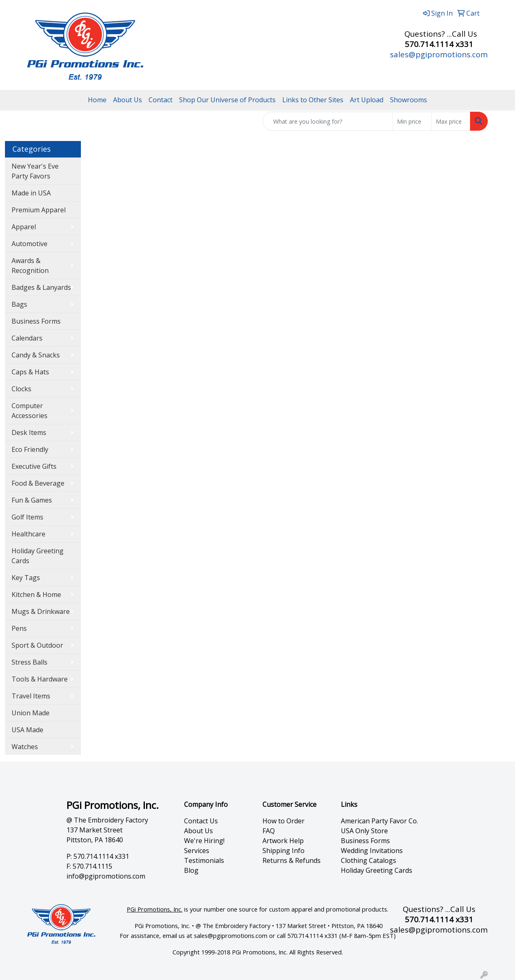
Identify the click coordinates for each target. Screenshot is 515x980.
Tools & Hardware (40, 679)
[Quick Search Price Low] (412, 121)
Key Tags (26, 578)
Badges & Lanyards (41, 287)
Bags (19, 304)
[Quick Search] (328, 121)
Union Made (31, 713)
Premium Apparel (39, 210)
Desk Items (29, 432)
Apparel (24, 227)
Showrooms (409, 100)
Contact (161, 100)
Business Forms (36, 321)
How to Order (283, 821)
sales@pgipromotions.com (439, 54)
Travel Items (31, 696)
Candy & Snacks (36, 355)
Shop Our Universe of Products (227, 100)
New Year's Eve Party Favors (35, 171)
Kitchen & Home (36, 595)
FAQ (269, 831)
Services (197, 851)
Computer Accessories (30, 411)
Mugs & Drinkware (41, 611)
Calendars (27, 338)
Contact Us (201, 821)
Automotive (30, 244)
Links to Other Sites (313, 100)
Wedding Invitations (372, 851)
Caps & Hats (30, 372)
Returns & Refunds (292, 860)
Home (97, 100)
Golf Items (27, 517)
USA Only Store (364, 831)
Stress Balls (30, 662)
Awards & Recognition (30, 266)
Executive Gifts (34, 466)
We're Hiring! (204, 841)
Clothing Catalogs (369, 860)
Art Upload (367, 100)
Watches (25, 747)
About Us (128, 100)
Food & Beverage (38, 483)
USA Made (27, 730)
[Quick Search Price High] (451, 121)
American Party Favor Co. (379, 821)
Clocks (21, 389)
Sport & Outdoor (37, 645)
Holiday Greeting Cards (38, 556)
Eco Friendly (30, 449)
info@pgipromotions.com (106, 876)
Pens (19, 628)
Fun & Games (32, 500)
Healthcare (28, 534)
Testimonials (204, 860)
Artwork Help (283, 841)
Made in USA (31, 193)
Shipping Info (283, 851)
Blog (191, 870)
